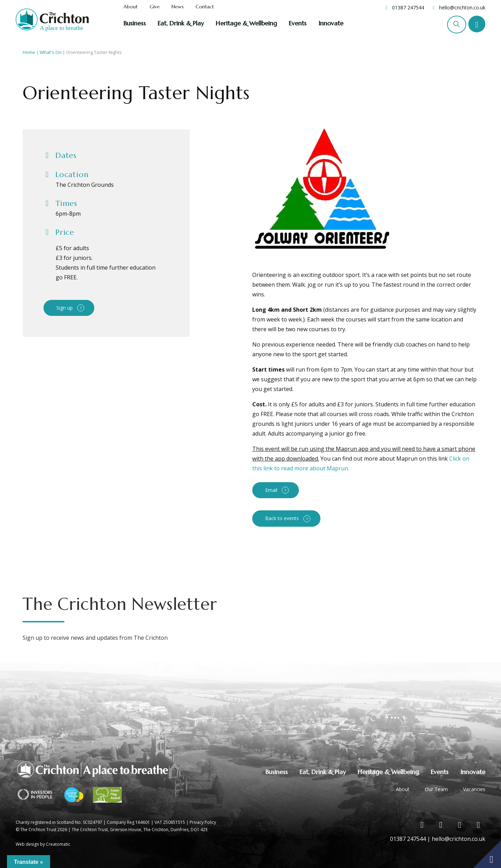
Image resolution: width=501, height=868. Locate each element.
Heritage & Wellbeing (246, 23)
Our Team (436, 789)
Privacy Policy (203, 822)
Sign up (65, 308)
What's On (51, 52)
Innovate (331, 23)
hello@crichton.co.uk (462, 7)
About (131, 7)
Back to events (282, 518)
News (178, 7)
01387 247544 (408, 7)
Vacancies (474, 789)
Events (298, 23)
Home (29, 52)
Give (155, 7)
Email (271, 490)
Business (135, 23)
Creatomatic (58, 844)
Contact (205, 7)
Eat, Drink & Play (181, 23)
